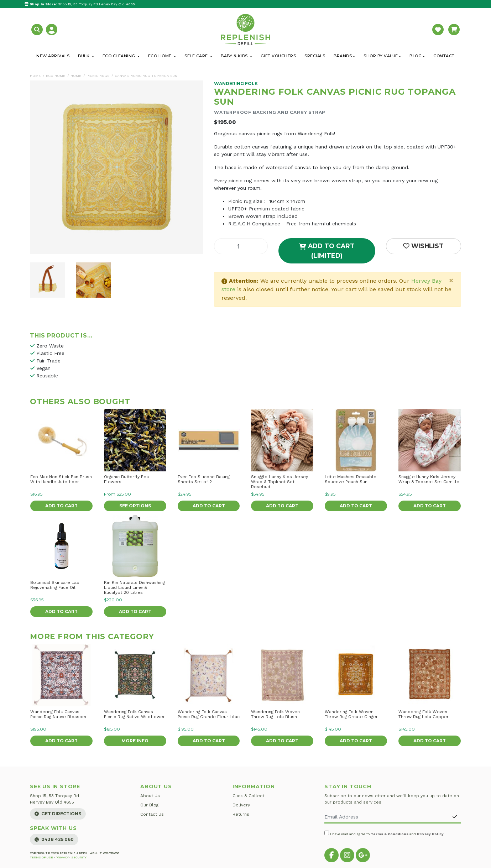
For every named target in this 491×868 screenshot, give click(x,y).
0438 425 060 (54, 839)
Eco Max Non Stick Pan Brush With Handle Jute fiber (61, 479)
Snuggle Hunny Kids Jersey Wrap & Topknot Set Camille (429, 479)
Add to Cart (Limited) (327, 250)
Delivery (241, 805)
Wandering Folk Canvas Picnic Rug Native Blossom (58, 714)
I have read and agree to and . (385, 833)
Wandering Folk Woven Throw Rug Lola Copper (424, 714)
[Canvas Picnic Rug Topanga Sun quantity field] (241, 246)
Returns (241, 814)
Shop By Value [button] (381, 56)
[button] (38, 29)
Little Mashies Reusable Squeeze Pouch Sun (351, 479)
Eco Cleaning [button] (120, 56)
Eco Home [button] (161, 56)
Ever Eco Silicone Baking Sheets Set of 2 (204, 479)
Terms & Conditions (390, 834)
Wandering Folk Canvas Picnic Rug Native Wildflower (134, 714)
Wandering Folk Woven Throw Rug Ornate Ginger (351, 714)
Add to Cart (61, 506)
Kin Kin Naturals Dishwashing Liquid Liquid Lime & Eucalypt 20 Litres (134, 587)
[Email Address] (386, 817)
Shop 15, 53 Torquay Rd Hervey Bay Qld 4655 (80, 4)
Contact (444, 56)
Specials (315, 56)
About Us (150, 796)
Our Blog (149, 805)
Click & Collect (248, 796)
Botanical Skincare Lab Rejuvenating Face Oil (55, 585)
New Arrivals (53, 56)
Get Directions (58, 814)
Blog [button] (416, 56)
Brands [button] (343, 56)
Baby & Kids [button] (235, 56)
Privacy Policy (430, 834)
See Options (135, 506)
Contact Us (152, 814)
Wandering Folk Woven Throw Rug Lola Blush (275, 714)
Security (79, 857)
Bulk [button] (84, 56)
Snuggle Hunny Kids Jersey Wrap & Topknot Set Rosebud (280, 482)
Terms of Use (41, 857)
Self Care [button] (197, 56)
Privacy (62, 857)
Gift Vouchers (278, 56)
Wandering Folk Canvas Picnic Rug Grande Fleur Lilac (209, 714)
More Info (135, 741)
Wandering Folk (236, 83)
